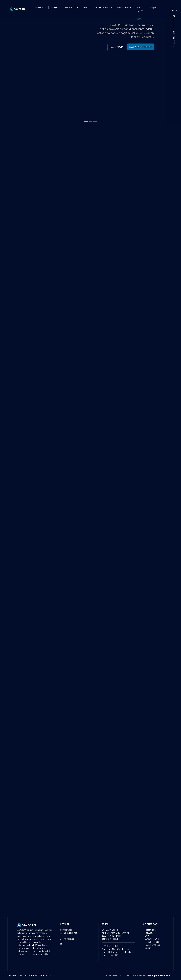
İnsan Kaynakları (140, 9)
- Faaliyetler (149, 933)
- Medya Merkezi (151, 942)
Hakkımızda (41, 7)
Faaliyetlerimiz (141, 47)
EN (176, 11)
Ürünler (69, 7)
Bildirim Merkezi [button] (103, 7)
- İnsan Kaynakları (151, 945)
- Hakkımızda (149, 930)
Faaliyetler (56, 7)
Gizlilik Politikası (138, 975)
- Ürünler (147, 936)
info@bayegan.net (69, 933)
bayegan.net (66, 930)
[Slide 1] (86, 122)
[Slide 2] (90, 122)
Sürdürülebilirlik (84, 7)
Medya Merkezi (124, 7)
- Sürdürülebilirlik (151, 939)
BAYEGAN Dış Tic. (43, 975)
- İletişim (147, 948)
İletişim (153, 7)
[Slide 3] (95, 122)
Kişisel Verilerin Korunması (118, 975)
